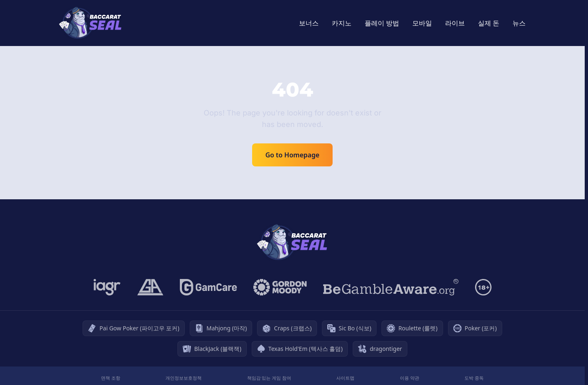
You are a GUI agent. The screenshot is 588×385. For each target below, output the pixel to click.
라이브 (455, 23)
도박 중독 (474, 378)
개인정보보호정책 (184, 378)
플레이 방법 (382, 23)
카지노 (342, 23)
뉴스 (519, 23)
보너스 (309, 23)
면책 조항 (111, 378)
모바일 (422, 23)
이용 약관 (410, 378)
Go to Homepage (292, 155)
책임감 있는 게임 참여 (269, 378)
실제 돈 (489, 23)
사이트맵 (345, 378)
